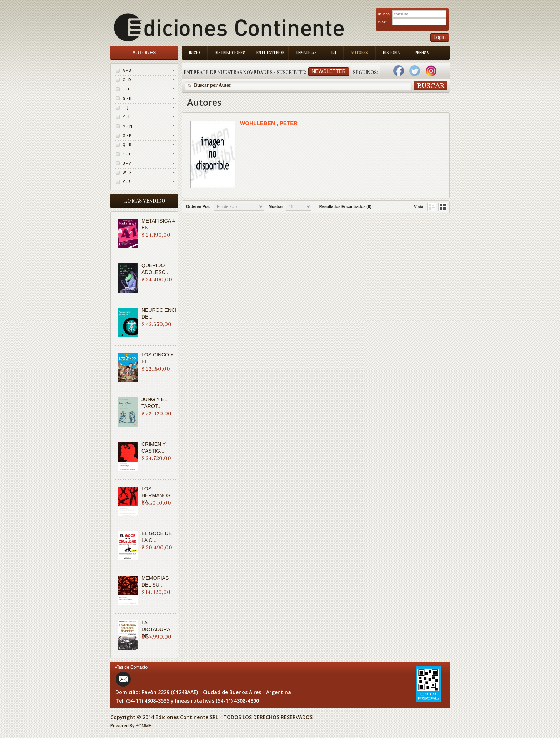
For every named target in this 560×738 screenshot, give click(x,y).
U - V (127, 163)
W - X (127, 173)
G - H (127, 98)
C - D (127, 80)
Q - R (127, 145)
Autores (359, 53)
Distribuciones (230, 53)
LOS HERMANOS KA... (156, 495)
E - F (126, 89)
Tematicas (306, 53)
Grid (432, 207)
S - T (127, 154)
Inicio (194, 53)
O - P (127, 135)
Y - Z (127, 182)
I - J (125, 108)
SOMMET (145, 726)
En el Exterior (270, 53)
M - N (127, 126)
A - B (127, 70)
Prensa (422, 53)
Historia (391, 53)
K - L (126, 117)
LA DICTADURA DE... (156, 629)
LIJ (334, 53)
